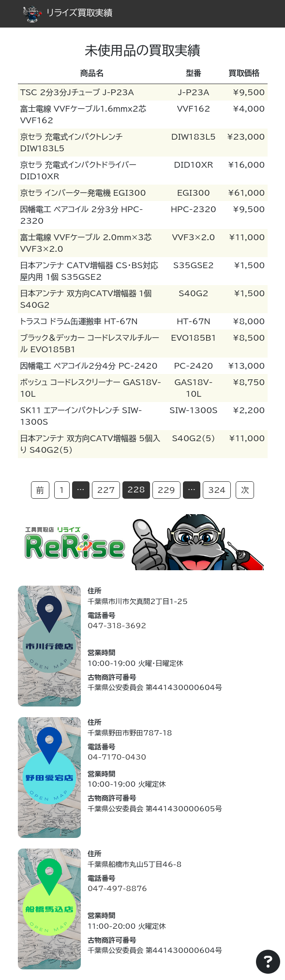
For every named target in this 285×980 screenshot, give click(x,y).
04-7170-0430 (117, 757)
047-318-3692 (117, 626)
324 (217, 490)
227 (106, 490)
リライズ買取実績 (68, 13)
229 (166, 490)
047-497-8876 (117, 888)
